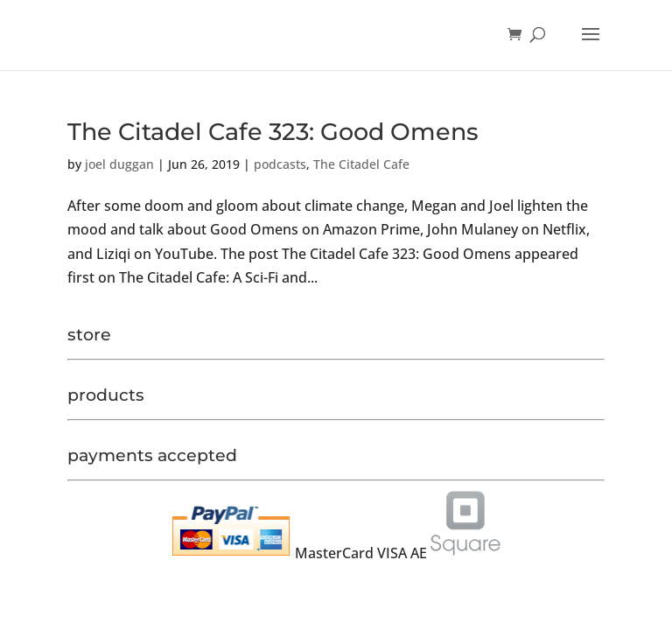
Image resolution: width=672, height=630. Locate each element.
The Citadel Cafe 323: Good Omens (273, 132)
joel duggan (119, 164)
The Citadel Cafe (361, 164)
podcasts (280, 164)
